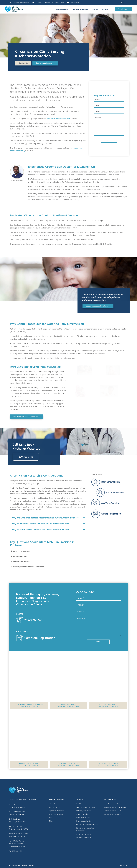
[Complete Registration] (19, 638)
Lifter (127, 865)
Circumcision (62, 9)
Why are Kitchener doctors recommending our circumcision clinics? (45, 518)
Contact (96, 9)
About (105, 9)
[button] (122, 2)
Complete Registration (40, 638)
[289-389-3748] (19, 620)
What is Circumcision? (22, 551)
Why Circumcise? (20, 556)
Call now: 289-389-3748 (17, 800)
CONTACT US (31, 800)
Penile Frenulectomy (80, 9)
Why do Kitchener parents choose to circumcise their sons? (41, 524)
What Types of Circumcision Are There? (29, 567)
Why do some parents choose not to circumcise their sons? (41, 530)
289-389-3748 (33, 620)
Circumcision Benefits (22, 561)
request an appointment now (58, 119)
